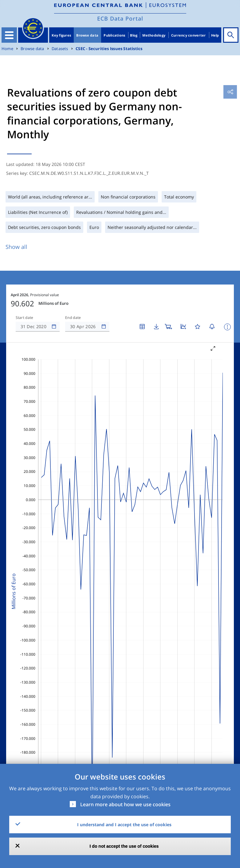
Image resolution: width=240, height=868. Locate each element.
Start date (25, 318)
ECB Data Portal (120, 18)
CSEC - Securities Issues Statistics (109, 49)
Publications (114, 35)
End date (73, 318)
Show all (16, 247)
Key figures (61, 35)
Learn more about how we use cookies (125, 804)
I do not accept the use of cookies (124, 846)
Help (215, 35)
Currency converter (189, 35)
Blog (134, 35)
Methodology (154, 35)
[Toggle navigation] (9, 35)
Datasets (60, 49)
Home (7, 49)
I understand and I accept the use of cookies (124, 825)
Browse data (87, 35)
